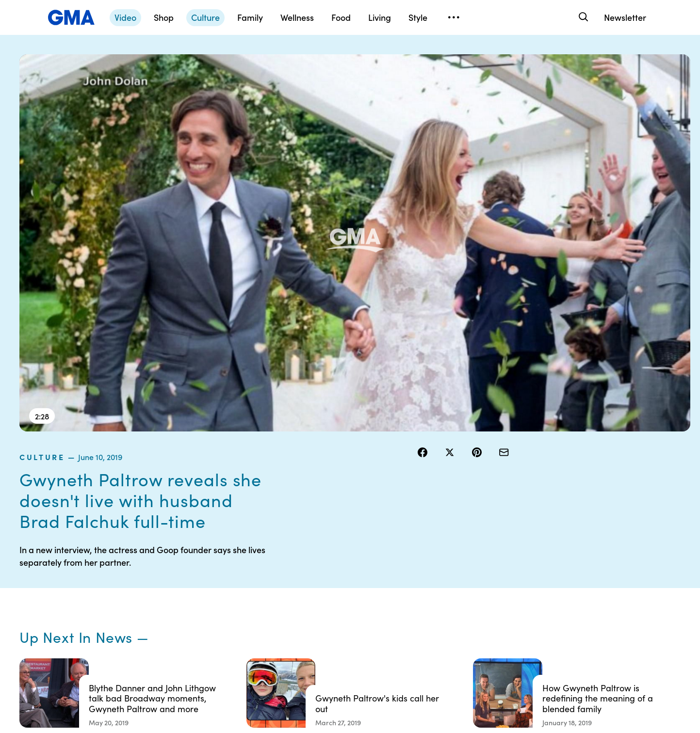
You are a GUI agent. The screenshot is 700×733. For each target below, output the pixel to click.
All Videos (489, 606)
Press (388, 624)
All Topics (488, 624)
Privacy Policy (307, 589)
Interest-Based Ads (410, 580)
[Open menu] (454, 17)
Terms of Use (305, 572)
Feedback (395, 641)
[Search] (583, 17)
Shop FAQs (491, 554)
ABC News (490, 572)
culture (438, 60)
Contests (299, 554)
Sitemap (582, 554)
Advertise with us (312, 659)
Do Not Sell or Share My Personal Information (322, 611)
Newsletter (625, 17)
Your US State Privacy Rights (413, 558)
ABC (481, 589)
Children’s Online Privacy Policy (324, 637)
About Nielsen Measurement (401, 602)
